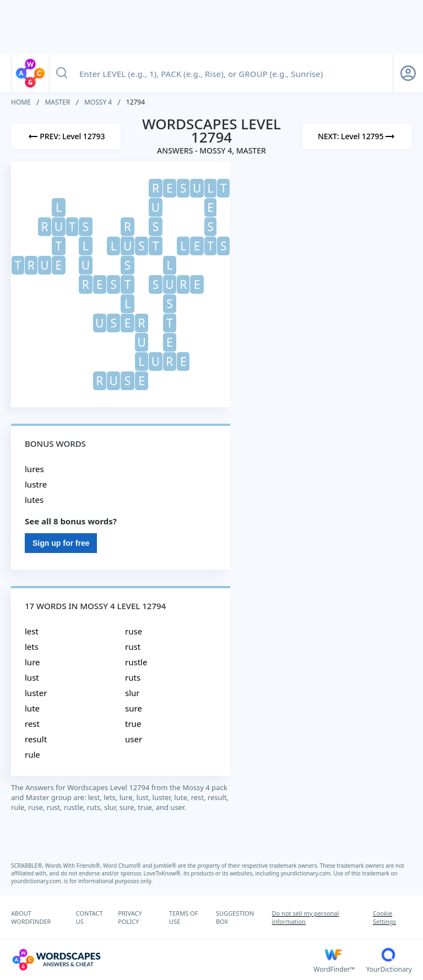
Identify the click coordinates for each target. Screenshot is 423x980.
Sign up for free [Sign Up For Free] (61, 543)
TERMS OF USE (183, 917)
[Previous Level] (66, 136)
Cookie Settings (384, 917)
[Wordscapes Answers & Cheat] (162, 960)
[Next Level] (357, 136)
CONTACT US (90, 917)
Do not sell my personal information (306, 917)
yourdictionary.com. (307, 873)
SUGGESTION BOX (235, 917)
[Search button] (62, 73)
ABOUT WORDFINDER (31, 917)
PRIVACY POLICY (130, 917)
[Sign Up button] (408, 73)
